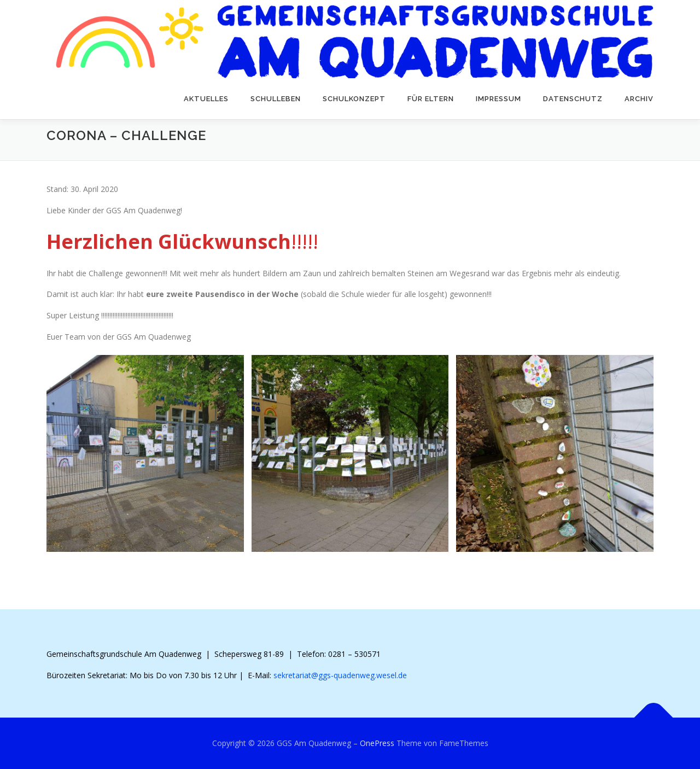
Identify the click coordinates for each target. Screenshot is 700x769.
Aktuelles (206, 99)
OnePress (377, 743)
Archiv (639, 99)
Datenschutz (573, 99)
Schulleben (276, 99)
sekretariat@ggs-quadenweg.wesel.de (340, 675)
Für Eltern (431, 99)
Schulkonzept (354, 99)
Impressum (498, 99)
